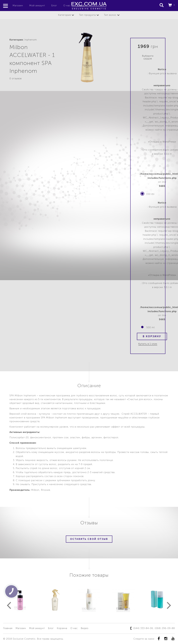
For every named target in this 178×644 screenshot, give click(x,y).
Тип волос (110, 15)
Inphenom (31, 40)
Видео (85, 628)
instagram (166, 639)
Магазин (18, 6)
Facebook (159, 639)
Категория (65, 15)
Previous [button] (9, 605)
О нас (67, 6)
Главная (8, 628)
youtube (173, 639)
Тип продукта (87, 15)
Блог (54, 6)
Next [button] (169, 605)
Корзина (62, 628)
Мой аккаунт (37, 6)
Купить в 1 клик (148, 344)
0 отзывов (16, 79)
